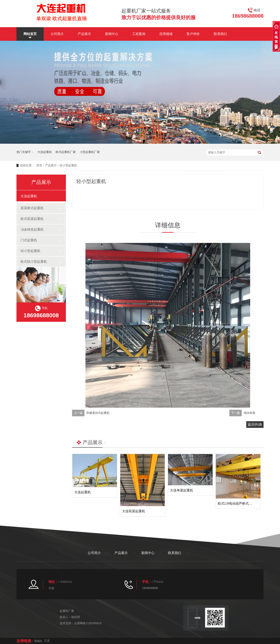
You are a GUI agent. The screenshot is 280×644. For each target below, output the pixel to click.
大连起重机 (45, 152)
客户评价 (193, 34)
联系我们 (220, 34)
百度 (47, 641)
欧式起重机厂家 (66, 152)
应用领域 (166, 34)
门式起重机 (29, 240)
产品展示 (84, 34)
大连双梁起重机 (134, 511)
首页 (39, 165)
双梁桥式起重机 (32, 208)
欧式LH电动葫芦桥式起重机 (238, 503)
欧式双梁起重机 (32, 219)
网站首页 (30, 34)
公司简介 (57, 34)
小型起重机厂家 (90, 152)
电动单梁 (250, 413)
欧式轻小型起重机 (34, 262)
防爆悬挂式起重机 (98, 413)
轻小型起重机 (68, 165)
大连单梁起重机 (182, 490)
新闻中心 (112, 34)
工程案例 (139, 34)
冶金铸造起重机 (32, 229)
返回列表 (255, 425)
